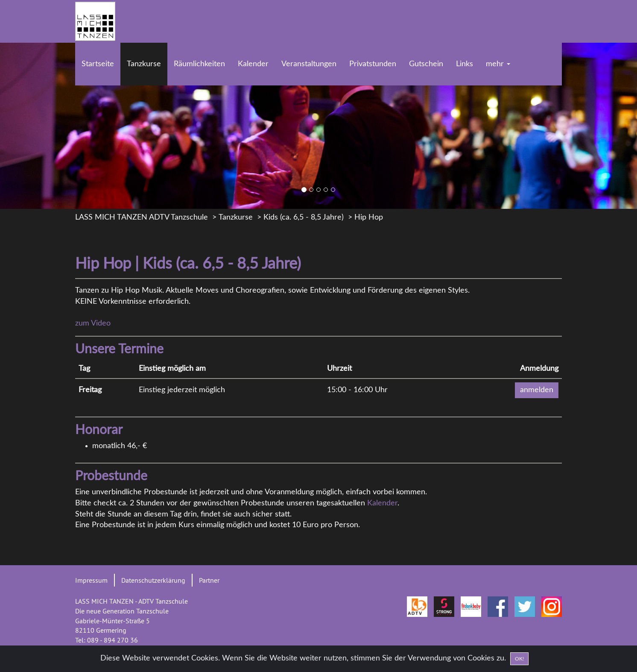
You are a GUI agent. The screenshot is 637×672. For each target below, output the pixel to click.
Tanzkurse (144, 64)
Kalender (253, 64)
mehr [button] (498, 64)
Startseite (98, 64)
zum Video (93, 323)
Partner (209, 580)
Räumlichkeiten (199, 64)
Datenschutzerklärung (153, 580)
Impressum (91, 580)
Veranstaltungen (309, 64)
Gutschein (426, 64)
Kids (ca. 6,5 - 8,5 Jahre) (304, 217)
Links (465, 64)
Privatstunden (373, 64)
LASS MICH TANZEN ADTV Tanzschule (142, 217)
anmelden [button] (537, 390)
